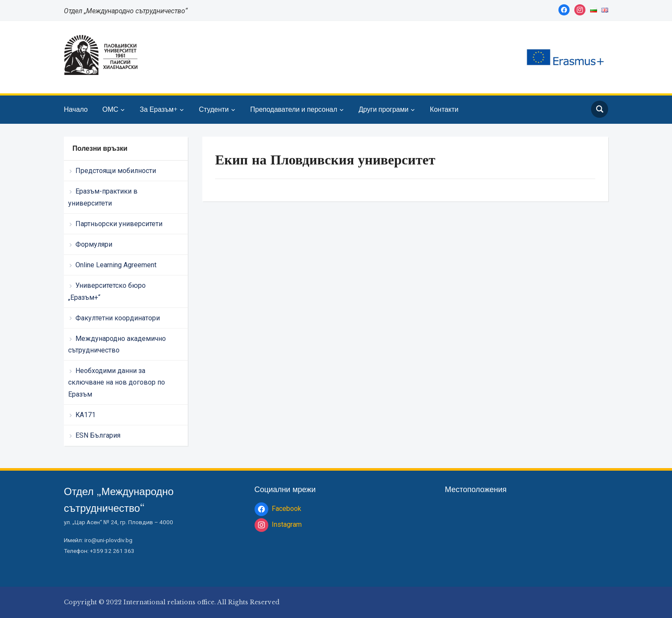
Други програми (384, 109)
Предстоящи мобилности (116, 171)
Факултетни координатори (118, 318)
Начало (76, 109)
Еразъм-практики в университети (103, 197)
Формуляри (94, 244)
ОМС (110, 109)
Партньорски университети (119, 224)
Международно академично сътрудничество (117, 344)
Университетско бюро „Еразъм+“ (107, 291)
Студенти (214, 109)
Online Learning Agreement (116, 265)
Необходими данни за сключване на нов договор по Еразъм (117, 382)
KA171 (85, 415)
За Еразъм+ (159, 109)
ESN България (98, 435)
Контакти (444, 109)
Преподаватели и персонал (294, 109)
